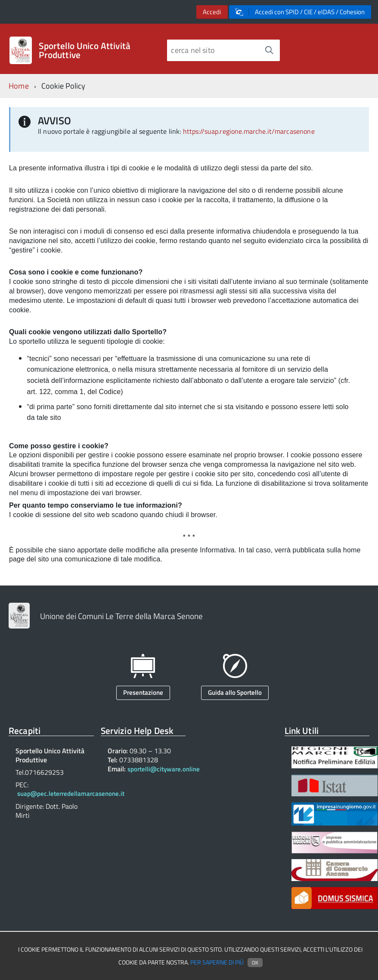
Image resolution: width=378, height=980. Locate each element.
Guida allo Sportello (235, 692)
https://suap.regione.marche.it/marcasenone (249, 131)
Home (19, 86)
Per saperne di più (217, 962)
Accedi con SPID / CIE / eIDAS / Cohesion (300, 12)
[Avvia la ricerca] (269, 50)
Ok (255, 963)
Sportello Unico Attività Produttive (85, 50)
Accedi (212, 12)
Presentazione (143, 692)
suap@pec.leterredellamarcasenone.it (71, 794)
